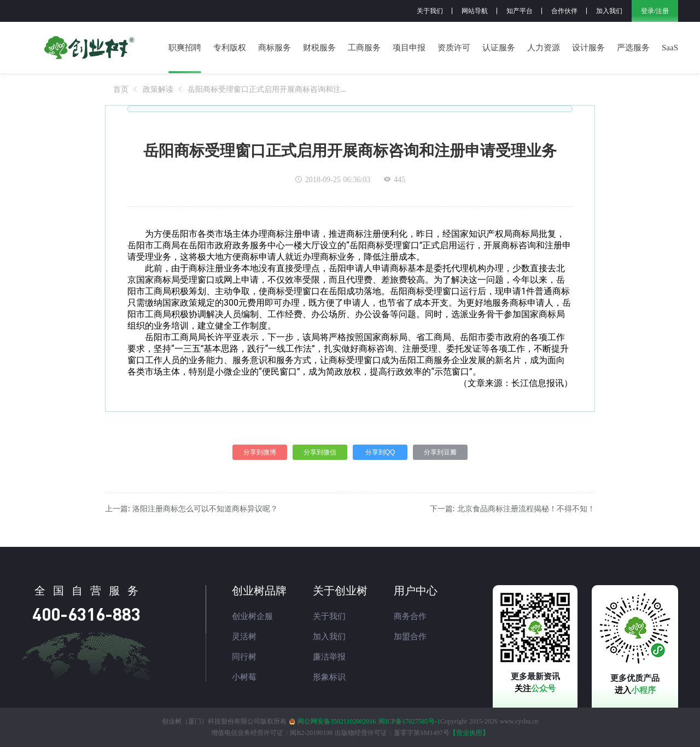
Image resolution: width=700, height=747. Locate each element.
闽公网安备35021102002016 (337, 721)
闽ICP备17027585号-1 (409, 721)
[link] (121, 89)
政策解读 (158, 89)
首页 (121, 89)
